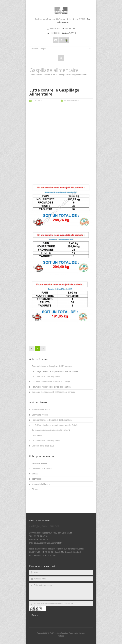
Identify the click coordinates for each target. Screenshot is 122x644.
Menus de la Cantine (41, 410)
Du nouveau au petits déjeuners (46, 377)
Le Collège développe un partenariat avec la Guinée (55, 371)
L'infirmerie (37, 435)
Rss (61, 40)
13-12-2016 (37, 101)
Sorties (35, 474)
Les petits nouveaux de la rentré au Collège (51, 382)
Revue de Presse (39, 463)
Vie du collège (59, 75)
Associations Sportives (42, 469)
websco (61, 636)
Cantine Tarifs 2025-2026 (43, 446)
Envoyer (35, 615)
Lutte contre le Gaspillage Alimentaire (54, 92)
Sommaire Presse (40, 415)
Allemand (36, 489)
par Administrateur (71, 101)
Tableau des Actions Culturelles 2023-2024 (51, 430)
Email (56, 40)
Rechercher (61, 58)
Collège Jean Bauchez (59, 633)
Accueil (47, 75)
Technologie (37, 479)
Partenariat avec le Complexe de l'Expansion (52, 366)
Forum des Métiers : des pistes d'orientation (51, 387)
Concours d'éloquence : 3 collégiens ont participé (54, 392)
